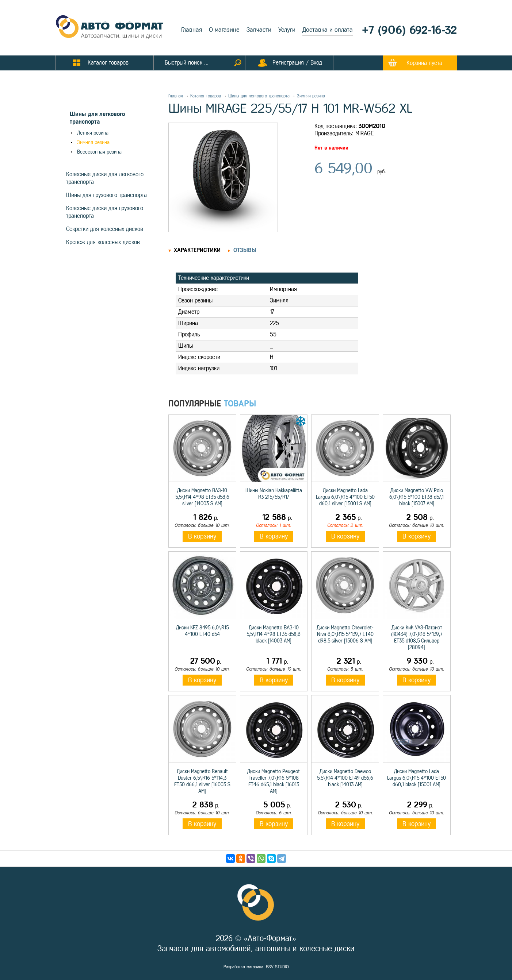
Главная (192, 30)
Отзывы (245, 250)
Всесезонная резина (99, 152)
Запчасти (259, 30)
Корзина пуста (424, 63)
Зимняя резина (93, 142)
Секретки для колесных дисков (105, 229)
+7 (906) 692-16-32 (409, 30)
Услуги (287, 30)
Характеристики (197, 250)
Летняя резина (93, 133)
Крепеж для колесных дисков (103, 242)
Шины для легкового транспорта (259, 96)
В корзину (202, 536)
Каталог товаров (206, 96)
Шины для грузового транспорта (106, 195)
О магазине (224, 30)
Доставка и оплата (328, 30)
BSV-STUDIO (277, 967)
